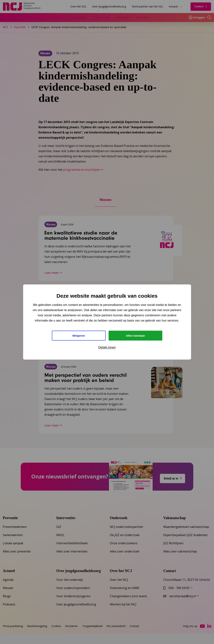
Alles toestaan (135, 336)
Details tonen (107, 348)
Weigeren (79, 336)
